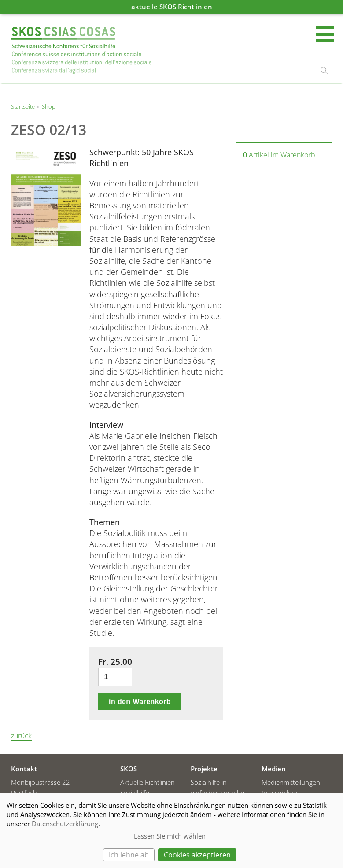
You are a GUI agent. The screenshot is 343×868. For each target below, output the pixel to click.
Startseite (81, 50)
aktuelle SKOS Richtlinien (172, 7)
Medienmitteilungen (291, 782)
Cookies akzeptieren (197, 855)
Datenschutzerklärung (65, 824)
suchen (324, 70)
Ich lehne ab (129, 855)
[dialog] (171, 830)
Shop (49, 106)
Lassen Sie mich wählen (170, 836)
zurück (21, 736)
